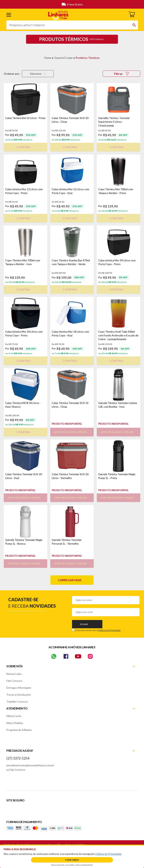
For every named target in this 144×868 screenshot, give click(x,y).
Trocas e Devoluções (19, 695)
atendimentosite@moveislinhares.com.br (30, 765)
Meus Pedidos (15, 723)
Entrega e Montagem (19, 688)
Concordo (72, 860)
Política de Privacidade (109, 630)
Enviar (84, 624)
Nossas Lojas (14, 674)
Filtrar (121, 74)
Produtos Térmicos (88, 58)
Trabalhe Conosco (17, 702)
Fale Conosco (14, 681)
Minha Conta (14, 716)
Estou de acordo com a (98, 630)
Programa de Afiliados (19, 730)
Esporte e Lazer (64, 58)
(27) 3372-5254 (18, 758)
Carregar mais (70, 580)
